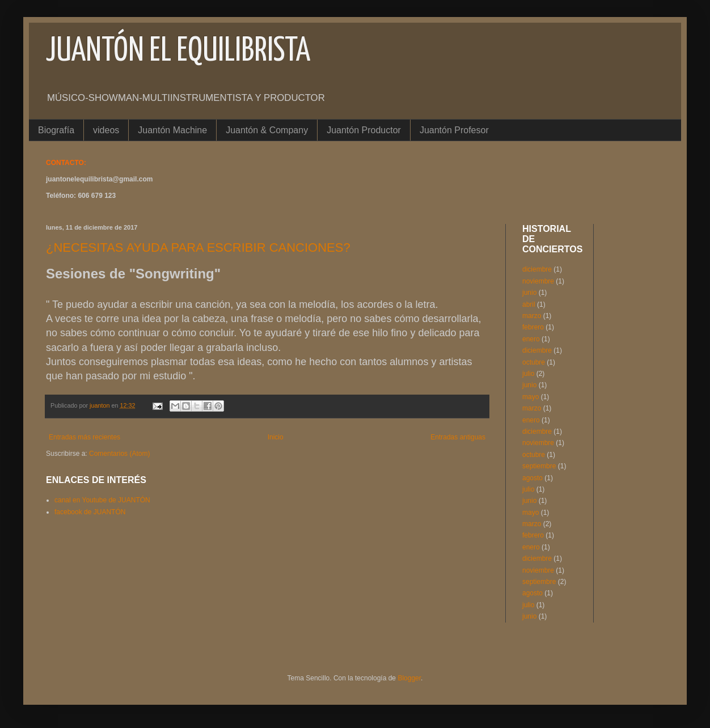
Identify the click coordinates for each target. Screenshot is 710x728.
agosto (532, 478)
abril (529, 304)
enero (531, 339)
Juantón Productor (364, 130)
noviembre (538, 281)
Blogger (409, 678)
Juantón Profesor (454, 130)
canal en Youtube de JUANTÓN (102, 500)
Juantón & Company (267, 130)
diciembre (537, 269)
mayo (531, 397)
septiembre (539, 466)
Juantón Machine (172, 130)
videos (106, 130)
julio (528, 374)
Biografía (56, 130)
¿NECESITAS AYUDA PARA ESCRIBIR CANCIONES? (198, 247)
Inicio (276, 437)
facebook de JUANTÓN (90, 512)
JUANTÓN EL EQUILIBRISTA (178, 52)
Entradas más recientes (84, 437)
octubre (534, 362)
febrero (533, 327)
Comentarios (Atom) (119, 454)
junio (529, 293)
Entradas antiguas (458, 437)
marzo (532, 316)
